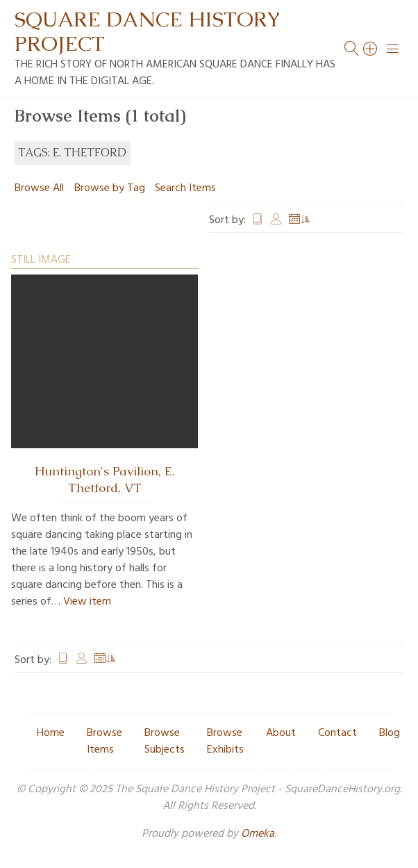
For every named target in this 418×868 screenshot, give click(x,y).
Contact (337, 733)
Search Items (185, 188)
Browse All (39, 188)
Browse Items (104, 742)
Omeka (258, 834)
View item (87, 602)
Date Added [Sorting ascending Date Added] (300, 220)
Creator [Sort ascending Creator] (276, 220)
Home (51, 733)
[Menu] (393, 49)
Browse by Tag (110, 188)
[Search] (371, 49)
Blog (390, 733)
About (281, 733)
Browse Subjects (165, 742)
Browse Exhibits (225, 742)
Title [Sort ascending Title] (258, 220)
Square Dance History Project (147, 31)
